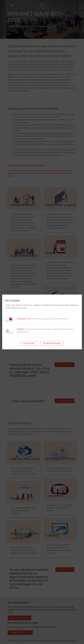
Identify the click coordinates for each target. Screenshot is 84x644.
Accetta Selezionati (52, 343)
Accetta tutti (29, 343)
